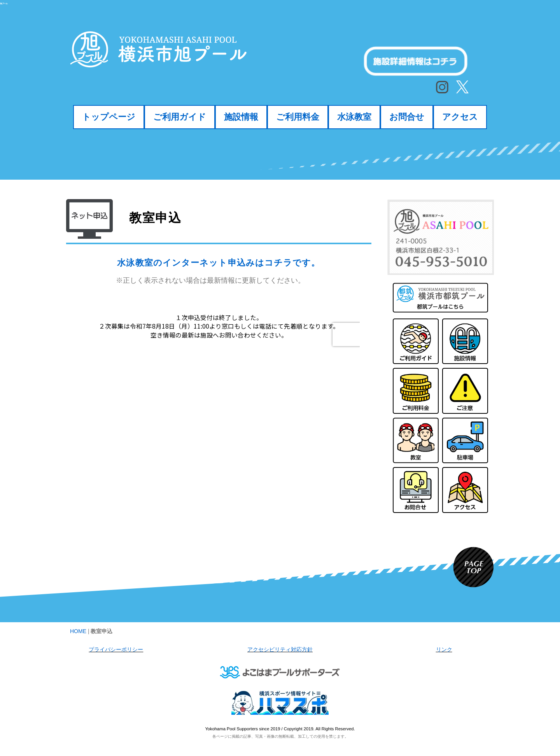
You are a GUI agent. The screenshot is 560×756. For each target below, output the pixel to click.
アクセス (460, 117)
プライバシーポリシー (116, 649)
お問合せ (407, 117)
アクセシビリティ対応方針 (280, 649)
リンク (444, 649)
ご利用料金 (298, 117)
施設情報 (241, 117)
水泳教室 (354, 117)
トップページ (109, 117)
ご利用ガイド (180, 117)
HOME (78, 631)
